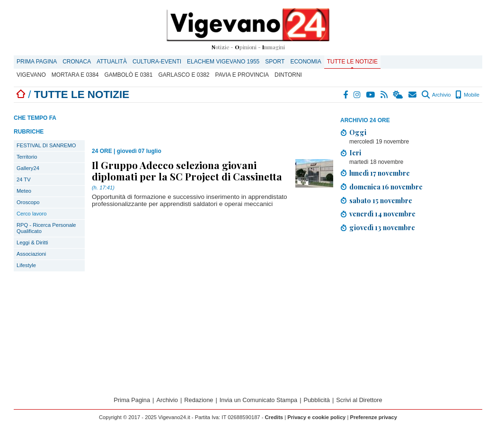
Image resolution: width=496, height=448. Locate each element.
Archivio (436, 95)
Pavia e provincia (242, 75)
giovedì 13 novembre (382, 227)
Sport (275, 62)
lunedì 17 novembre (380, 173)
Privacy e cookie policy (316, 417)
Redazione (199, 400)
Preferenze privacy (373, 417)
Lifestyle (26, 265)
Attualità (112, 62)
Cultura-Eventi (157, 62)
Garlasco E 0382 (184, 75)
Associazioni (31, 254)
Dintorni (288, 75)
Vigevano (31, 75)
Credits (274, 417)
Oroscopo (28, 202)
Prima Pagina (37, 62)
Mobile (467, 95)
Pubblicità (317, 400)
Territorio (27, 157)
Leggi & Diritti (32, 242)
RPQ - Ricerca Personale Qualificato (46, 228)
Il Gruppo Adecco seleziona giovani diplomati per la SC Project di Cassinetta (187, 170)
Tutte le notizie (352, 62)
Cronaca (77, 62)
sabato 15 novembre (381, 200)
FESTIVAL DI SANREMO (46, 145)
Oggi (358, 132)
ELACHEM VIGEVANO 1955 (223, 62)
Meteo (24, 191)
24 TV (24, 179)
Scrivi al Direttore (359, 400)
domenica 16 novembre (386, 187)
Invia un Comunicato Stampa (258, 400)
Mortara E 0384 (75, 75)
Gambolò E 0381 (128, 75)
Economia (306, 62)
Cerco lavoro (31, 214)
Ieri (355, 152)
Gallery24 (28, 168)
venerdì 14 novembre (382, 214)
